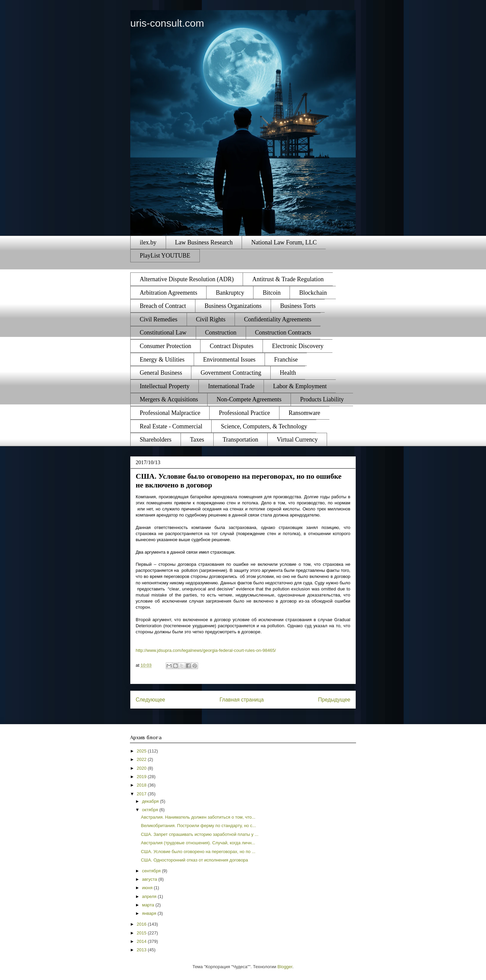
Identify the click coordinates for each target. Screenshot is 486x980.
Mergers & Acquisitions (169, 399)
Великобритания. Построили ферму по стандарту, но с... (198, 826)
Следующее (150, 700)
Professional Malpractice (170, 413)
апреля (150, 896)
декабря (151, 801)
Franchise (286, 360)
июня (148, 888)
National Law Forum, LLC (284, 242)
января (150, 913)
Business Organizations (233, 306)
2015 (142, 933)
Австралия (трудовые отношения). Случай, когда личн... (198, 843)
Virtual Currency (297, 440)
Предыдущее (334, 700)
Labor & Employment (300, 386)
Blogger (285, 967)
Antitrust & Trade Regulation (288, 279)
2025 (142, 751)
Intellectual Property (165, 386)
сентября (152, 871)
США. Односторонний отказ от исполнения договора (194, 860)
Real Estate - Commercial (171, 426)
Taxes (197, 440)
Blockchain (313, 293)
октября (151, 810)
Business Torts (298, 306)
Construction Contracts (283, 333)
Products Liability (322, 399)
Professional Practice (244, 413)
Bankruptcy (230, 293)
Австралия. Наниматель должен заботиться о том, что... (198, 817)
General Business (161, 373)
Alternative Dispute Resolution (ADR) (187, 279)
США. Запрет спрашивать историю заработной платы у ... (199, 834)
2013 (142, 950)
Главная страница (241, 700)
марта (149, 905)
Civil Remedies (159, 319)
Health (288, 373)
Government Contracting (231, 373)
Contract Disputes (231, 346)
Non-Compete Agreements (249, 399)
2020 (142, 768)
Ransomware (304, 413)
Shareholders (156, 440)
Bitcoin (272, 293)
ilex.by (148, 242)
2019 (142, 777)
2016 (142, 924)
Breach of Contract (163, 306)
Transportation (240, 440)
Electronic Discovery (298, 346)
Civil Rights (211, 319)
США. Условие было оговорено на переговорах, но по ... (198, 852)
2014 (142, 941)
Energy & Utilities (162, 360)
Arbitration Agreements (168, 293)
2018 (142, 785)
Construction (221, 333)
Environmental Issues (229, 360)
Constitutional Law (163, 333)
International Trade (231, 386)
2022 (142, 759)
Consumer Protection (165, 346)
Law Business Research (204, 242)
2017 (142, 794)
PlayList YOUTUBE (165, 256)
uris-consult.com (167, 23)
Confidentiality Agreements (278, 319)
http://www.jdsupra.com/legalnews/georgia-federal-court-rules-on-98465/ (206, 650)
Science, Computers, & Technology (264, 426)
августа (150, 879)
